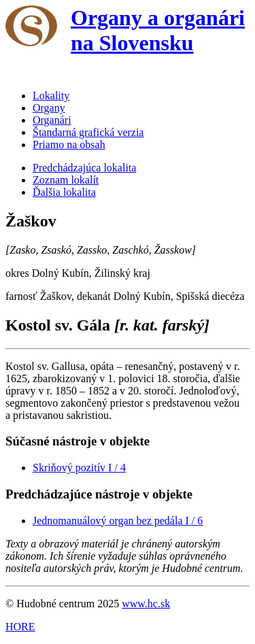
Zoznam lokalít (66, 180)
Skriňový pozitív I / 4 (79, 468)
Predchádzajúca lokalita (84, 168)
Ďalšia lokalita (64, 192)
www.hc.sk (146, 604)
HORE (20, 627)
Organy (49, 108)
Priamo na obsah (69, 145)
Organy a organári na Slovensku (158, 30)
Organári (52, 120)
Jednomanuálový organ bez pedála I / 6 (118, 521)
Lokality (51, 96)
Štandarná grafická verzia (88, 132)
